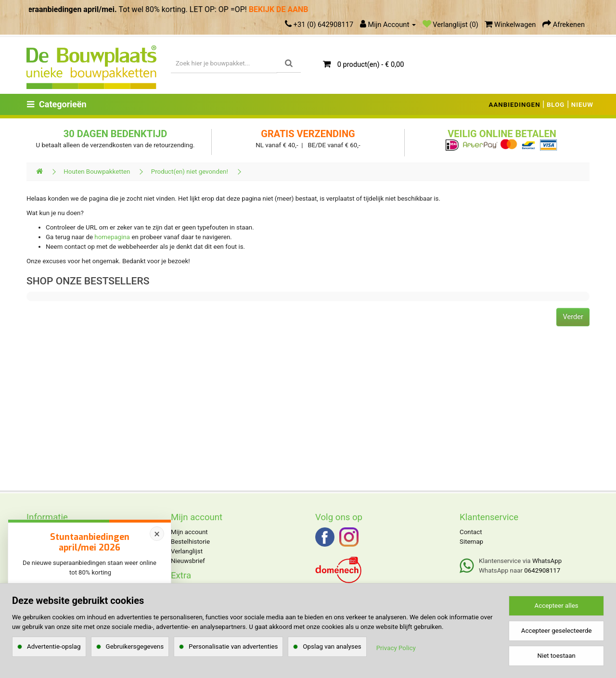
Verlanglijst (187, 551)
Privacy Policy (396, 648)
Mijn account (189, 532)
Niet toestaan (556, 656)
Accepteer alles (557, 606)
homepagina (112, 237)
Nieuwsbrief (188, 561)
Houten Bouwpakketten (97, 172)
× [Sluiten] (157, 534)
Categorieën (57, 104)
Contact (471, 532)
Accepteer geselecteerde (557, 631)
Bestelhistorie (190, 542)
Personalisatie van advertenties (233, 646)
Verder (573, 317)
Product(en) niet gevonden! (190, 172)
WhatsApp (547, 561)
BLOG (556, 105)
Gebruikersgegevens (135, 646)
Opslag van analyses (332, 646)
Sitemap (471, 542)
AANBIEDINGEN (515, 105)
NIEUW (582, 105)
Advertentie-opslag (54, 646)
